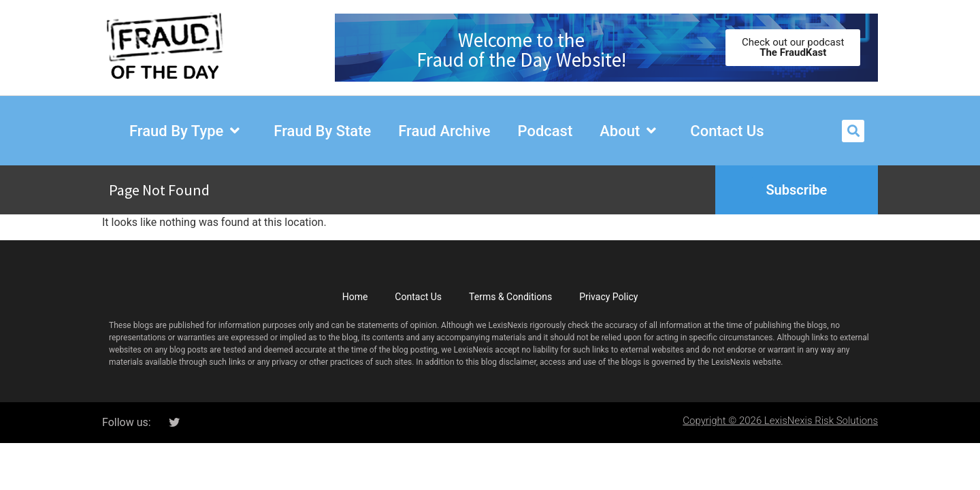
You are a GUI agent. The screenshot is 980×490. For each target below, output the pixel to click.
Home (355, 297)
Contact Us (418, 297)
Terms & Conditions (510, 297)
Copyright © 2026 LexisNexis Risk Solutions (780, 421)
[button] (853, 131)
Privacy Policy (608, 297)
